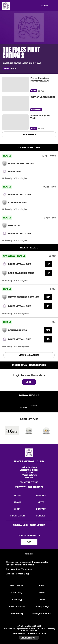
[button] (53, 69)
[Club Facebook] (26, 401)
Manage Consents (42, 614)
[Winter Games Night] (15, 103)
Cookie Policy (17, 614)
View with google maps (29, 487)
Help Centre (16, 585)
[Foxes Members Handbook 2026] (15, 85)
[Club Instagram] (32, 401)
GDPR (42, 600)
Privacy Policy (42, 607)
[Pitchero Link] (35, 409)
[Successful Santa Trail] (15, 122)
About (42, 585)
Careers (42, 592)
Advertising (16, 592)
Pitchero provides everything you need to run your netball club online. (27, 563)
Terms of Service (17, 607)
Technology (16, 600)
